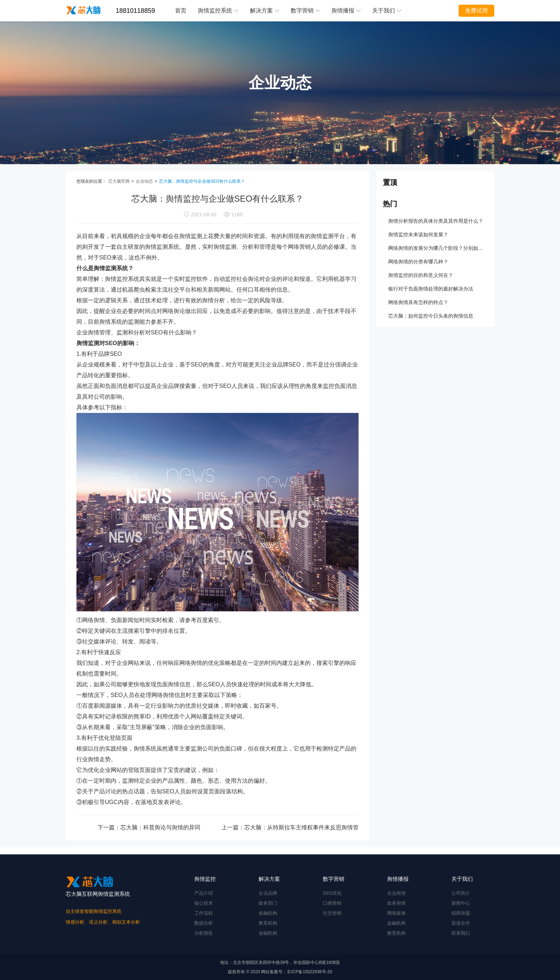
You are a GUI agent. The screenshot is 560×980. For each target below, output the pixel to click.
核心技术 (204, 903)
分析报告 (204, 933)
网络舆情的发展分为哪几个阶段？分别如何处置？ (437, 248)
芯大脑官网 (119, 181)
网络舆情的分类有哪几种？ (418, 262)
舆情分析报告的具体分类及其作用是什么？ (436, 221)
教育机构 (268, 923)
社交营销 (332, 913)
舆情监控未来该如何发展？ (418, 234)
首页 (181, 11)
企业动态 (144, 181)
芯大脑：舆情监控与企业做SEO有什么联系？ (202, 181)
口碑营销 (332, 903)
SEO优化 (332, 893)
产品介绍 (204, 893)
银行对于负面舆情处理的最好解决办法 (431, 289)
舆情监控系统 (218, 11)
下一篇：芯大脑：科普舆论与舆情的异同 (149, 827)
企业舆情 (396, 893)
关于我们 (387, 11)
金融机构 (268, 913)
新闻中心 (461, 903)
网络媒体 (396, 913)
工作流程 (204, 913)
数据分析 (204, 923)
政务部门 (268, 903)
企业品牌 (268, 893)
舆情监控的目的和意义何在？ (421, 275)
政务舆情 (396, 903)
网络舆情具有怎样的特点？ (418, 302)
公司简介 (461, 893)
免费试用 (476, 11)
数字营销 (305, 11)
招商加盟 (461, 913)
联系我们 (461, 933)
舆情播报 (346, 11)
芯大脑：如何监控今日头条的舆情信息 (431, 316)
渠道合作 (461, 923)
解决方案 (265, 11)
